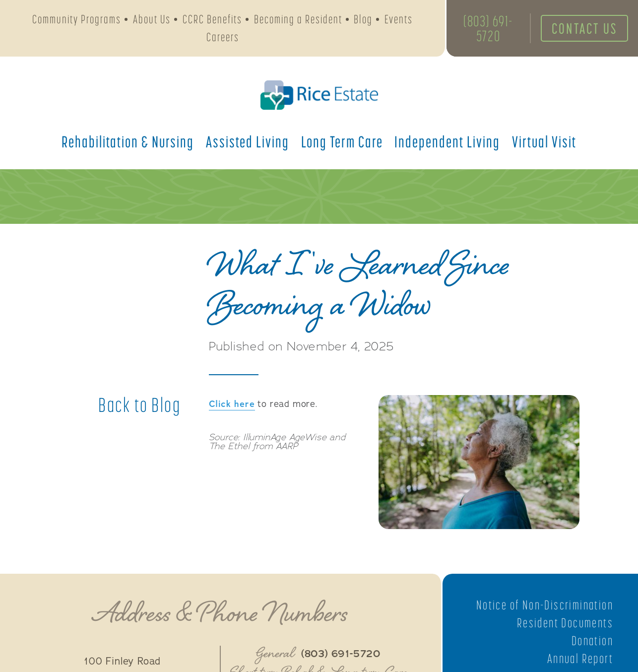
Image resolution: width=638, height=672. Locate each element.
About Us (152, 19)
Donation (592, 641)
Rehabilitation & (128, 141)
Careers (223, 37)
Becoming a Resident (298, 19)
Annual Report (580, 659)
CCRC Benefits (212, 19)
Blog (363, 19)
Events (399, 19)
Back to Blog (139, 405)
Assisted (248, 141)
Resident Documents (565, 623)
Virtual (544, 141)
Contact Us (584, 28)
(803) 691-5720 (488, 28)
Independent (447, 141)
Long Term (342, 141)
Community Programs (77, 19)
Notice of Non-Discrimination (545, 605)
